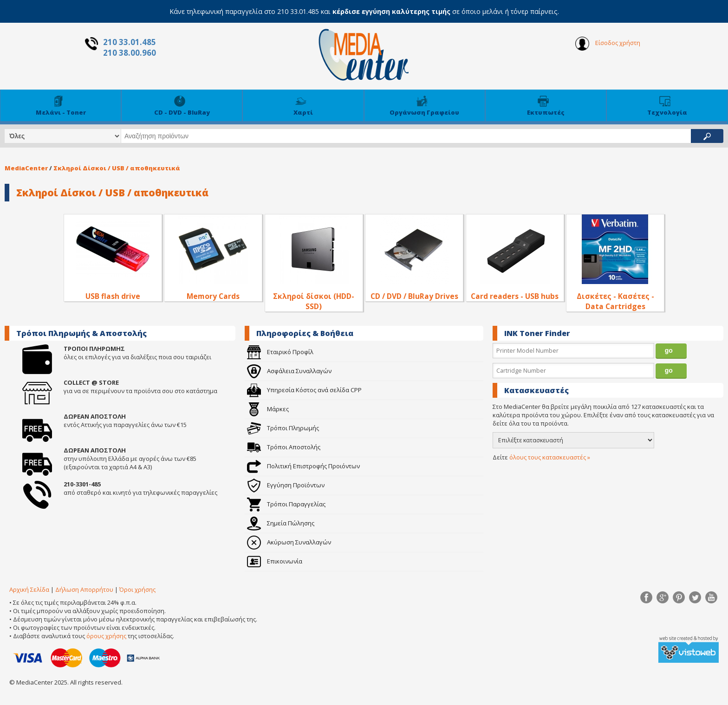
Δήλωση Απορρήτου (84, 589)
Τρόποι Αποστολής (284, 447)
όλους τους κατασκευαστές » (550, 457)
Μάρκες (268, 409)
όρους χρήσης (106, 636)
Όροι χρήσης (137, 589)
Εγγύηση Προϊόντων (286, 485)
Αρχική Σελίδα (29, 589)
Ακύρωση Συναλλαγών (289, 542)
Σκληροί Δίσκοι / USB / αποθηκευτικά (117, 168)
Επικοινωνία (275, 561)
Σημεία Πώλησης (281, 523)
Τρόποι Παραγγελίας (286, 504)
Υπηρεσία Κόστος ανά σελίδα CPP (304, 390)
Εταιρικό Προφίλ (280, 352)
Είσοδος (608, 44)
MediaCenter (26, 168)
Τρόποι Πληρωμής (283, 428)
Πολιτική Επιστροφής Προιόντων (303, 466)
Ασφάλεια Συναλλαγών (289, 371)
